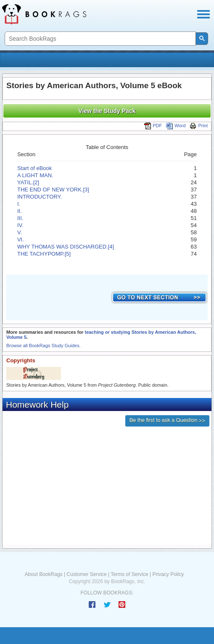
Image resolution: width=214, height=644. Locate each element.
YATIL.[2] (28, 182)
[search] (99, 39)
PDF (153, 126)
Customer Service (86, 574)
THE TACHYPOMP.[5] (44, 254)
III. (20, 218)
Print (199, 126)
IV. (20, 225)
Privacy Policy (168, 574)
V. (20, 232)
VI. (21, 240)
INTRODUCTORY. (40, 197)
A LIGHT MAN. (35, 175)
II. (20, 211)
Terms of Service (129, 574)
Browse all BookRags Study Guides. (44, 346)
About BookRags (44, 574)
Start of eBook (34, 168)
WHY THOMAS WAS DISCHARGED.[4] (66, 247)
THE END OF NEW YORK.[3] (53, 190)
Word (176, 126)
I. (19, 204)
